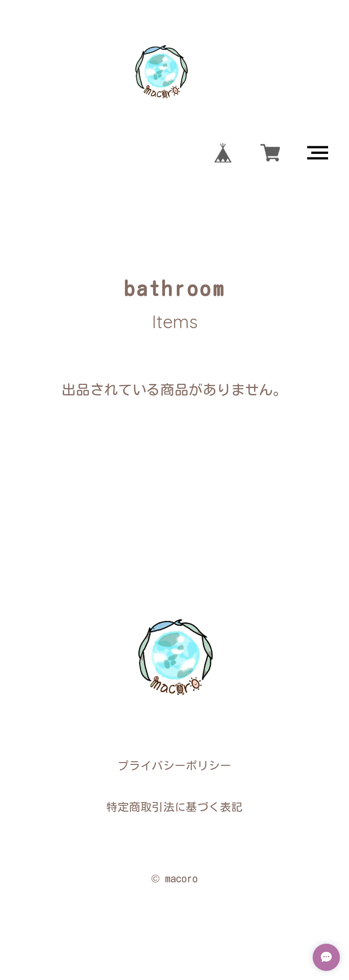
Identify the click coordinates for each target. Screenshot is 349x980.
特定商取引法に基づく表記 (174, 807)
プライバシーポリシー (174, 766)
